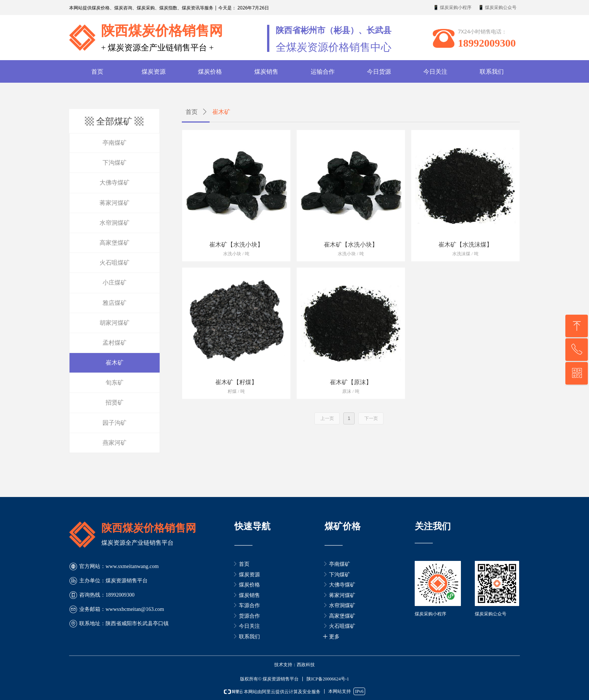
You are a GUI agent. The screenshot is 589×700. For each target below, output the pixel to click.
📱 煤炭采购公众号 (497, 8)
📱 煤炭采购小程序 (452, 8)
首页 (192, 112)
